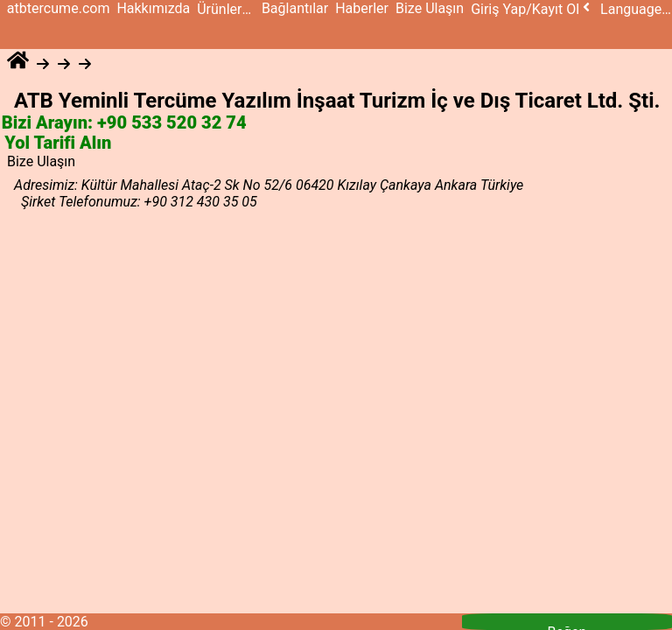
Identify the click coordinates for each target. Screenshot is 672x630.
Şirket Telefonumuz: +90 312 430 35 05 (139, 202)
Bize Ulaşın (430, 8)
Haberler (362, 8)
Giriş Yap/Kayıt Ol (532, 9)
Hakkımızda (153, 8)
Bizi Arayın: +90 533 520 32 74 (124, 123)
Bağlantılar (295, 8)
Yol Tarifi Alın (58, 143)
